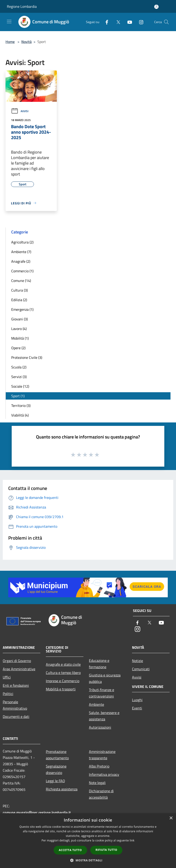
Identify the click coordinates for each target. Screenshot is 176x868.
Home (10, 42)
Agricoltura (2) (22, 242)
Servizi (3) (19, 377)
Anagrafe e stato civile (63, 664)
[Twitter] (116, 22)
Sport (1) (18, 396)
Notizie (137, 661)
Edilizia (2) (19, 300)
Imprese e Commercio (63, 681)
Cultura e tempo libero (63, 673)
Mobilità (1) (20, 338)
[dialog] (88, 841)
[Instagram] (139, 22)
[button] (88, 860)
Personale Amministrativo (15, 705)
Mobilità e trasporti (61, 689)
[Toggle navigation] (9, 22)
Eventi (137, 708)
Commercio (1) (22, 271)
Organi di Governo (17, 661)
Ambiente (96, 704)
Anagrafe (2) (21, 261)
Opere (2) (18, 348)
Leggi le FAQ (55, 781)
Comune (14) (21, 281)
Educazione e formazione (99, 664)
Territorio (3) (21, 406)
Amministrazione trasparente (102, 755)
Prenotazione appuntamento (57, 755)
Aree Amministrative (19, 669)
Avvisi (20, 111)
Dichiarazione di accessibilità (101, 794)
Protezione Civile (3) (27, 357)
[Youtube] (128, 22)
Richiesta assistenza (62, 789)
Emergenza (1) (22, 309)
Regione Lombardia (22, 6)
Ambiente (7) (21, 252)
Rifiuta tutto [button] (106, 850)
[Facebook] (105, 22)
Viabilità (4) (20, 415)
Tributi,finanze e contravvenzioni (102, 693)
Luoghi (137, 700)
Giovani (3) (19, 319)
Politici (8, 694)
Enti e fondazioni (16, 685)
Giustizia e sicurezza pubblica (105, 678)
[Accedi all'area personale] (156, 7)
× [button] (171, 818)
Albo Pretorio (99, 766)
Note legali (97, 783)
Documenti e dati (16, 717)
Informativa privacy (104, 774)
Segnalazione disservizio (56, 769)
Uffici (7, 677)
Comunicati (141, 669)
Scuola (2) (19, 367)
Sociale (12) (20, 386)
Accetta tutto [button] (70, 850)
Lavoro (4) (19, 329)
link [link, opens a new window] (132, 840)
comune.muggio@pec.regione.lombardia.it (37, 812)
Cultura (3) (19, 290)
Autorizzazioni (100, 727)
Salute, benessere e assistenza (104, 716)
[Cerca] (166, 22)
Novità (26, 42)
